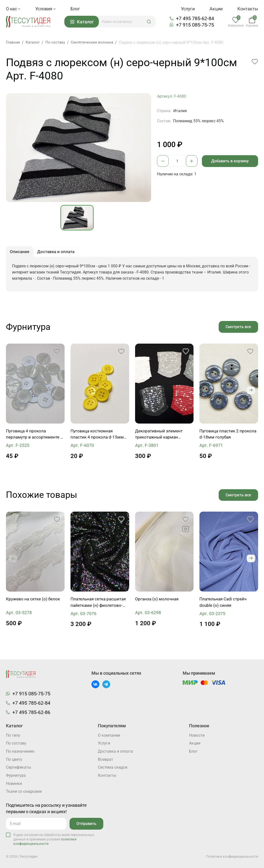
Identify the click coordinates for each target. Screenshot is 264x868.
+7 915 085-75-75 (196, 25)
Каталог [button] (84, 22)
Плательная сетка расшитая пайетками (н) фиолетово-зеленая (96, 604)
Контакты (248, 9)
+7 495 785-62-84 (196, 18)
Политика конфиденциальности (232, 856)
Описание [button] (20, 252)
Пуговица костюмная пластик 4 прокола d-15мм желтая (98, 436)
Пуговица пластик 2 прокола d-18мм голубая (225, 435)
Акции (216, 9)
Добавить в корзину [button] (231, 161)
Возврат (106, 759)
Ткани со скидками (24, 792)
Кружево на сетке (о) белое (34, 601)
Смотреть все (238, 328)
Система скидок (113, 768)
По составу (16, 743)
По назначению (20, 751)
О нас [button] (13, 9)
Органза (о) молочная (158, 601)
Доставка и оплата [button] (58, 252)
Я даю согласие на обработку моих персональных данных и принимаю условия (54, 839)
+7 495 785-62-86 (31, 712)
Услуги (188, 9)
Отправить (86, 824)
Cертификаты (18, 768)
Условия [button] (45, 9)
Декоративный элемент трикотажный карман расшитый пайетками (160, 436)
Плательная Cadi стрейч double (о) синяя (224, 604)
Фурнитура (16, 776)
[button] (150, 22)
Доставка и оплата (115, 751)
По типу (13, 735)
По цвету (14, 759)
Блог (75, 9)
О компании (109, 735)
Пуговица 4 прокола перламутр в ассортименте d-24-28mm (34, 436)
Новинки (14, 784)
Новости (197, 735)
